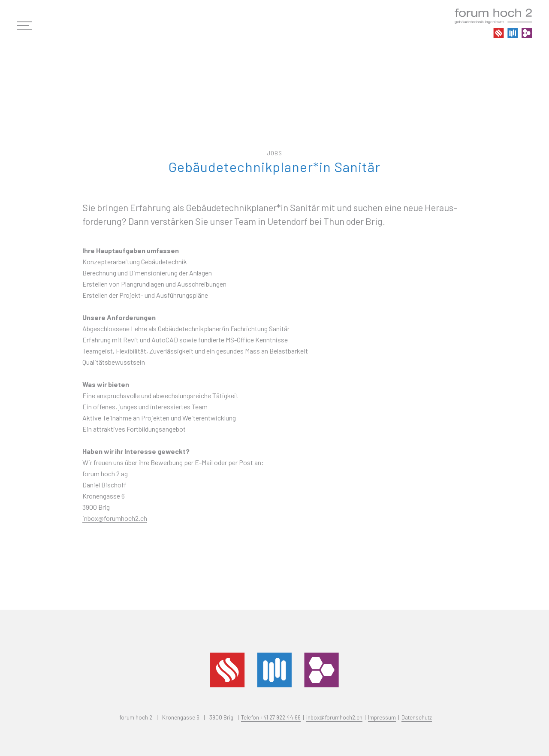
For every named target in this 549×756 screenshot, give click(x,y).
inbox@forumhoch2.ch (115, 518)
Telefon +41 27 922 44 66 (271, 717)
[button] (29, 26)
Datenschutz (417, 717)
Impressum (382, 717)
